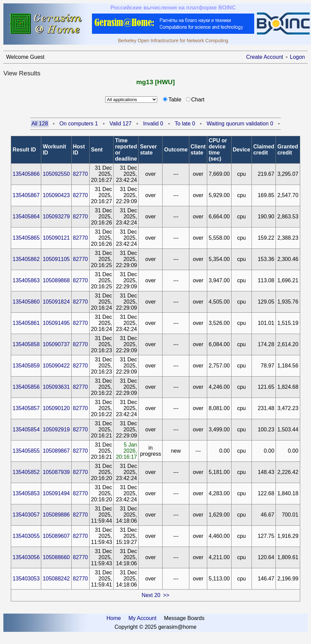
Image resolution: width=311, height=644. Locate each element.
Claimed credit (264, 150)
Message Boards (184, 618)
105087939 (56, 472)
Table (175, 100)
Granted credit (288, 150)
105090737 (56, 344)
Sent (97, 150)
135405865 (26, 238)
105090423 (56, 195)
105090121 (56, 238)
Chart (198, 100)
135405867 (26, 195)
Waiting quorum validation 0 (240, 124)
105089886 (56, 515)
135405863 (26, 280)
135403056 (26, 557)
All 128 (40, 124)
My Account (142, 618)
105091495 (56, 323)
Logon (298, 57)
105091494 (56, 493)
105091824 (56, 302)
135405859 (26, 366)
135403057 (26, 515)
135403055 (26, 536)
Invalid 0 (153, 124)
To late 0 (185, 124)
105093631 (56, 387)
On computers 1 (79, 124)
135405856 (26, 387)
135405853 (26, 493)
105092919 (56, 430)
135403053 (26, 579)
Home (114, 618)
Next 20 (151, 595)
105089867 (56, 451)
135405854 (26, 430)
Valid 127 (121, 124)
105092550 (56, 174)
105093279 (56, 217)
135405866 (26, 174)
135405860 (26, 302)
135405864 (26, 217)
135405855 (26, 451)
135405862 (26, 259)
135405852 (26, 472)
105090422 (56, 366)
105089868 (56, 280)
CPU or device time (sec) (218, 150)
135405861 (26, 323)
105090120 (56, 408)
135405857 (26, 408)
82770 (81, 174)
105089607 (56, 536)
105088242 (56, 579)
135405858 (26, 344)
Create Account (265, 57)
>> (166, 595)
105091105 (56, 259)
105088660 (56, 557)
